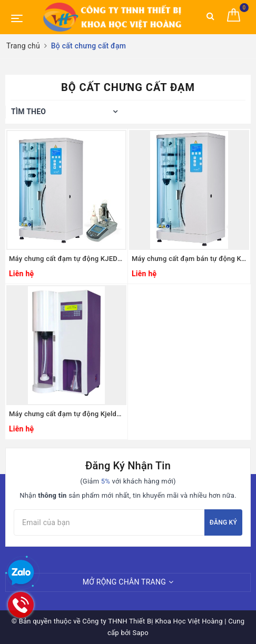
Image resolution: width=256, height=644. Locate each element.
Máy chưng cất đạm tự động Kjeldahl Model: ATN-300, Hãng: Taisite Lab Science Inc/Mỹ (66, 414)
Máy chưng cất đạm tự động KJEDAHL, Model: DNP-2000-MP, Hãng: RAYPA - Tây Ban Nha (66, 259)
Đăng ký (223, 522)
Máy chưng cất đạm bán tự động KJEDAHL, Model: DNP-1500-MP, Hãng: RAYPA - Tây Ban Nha (189, 259)
